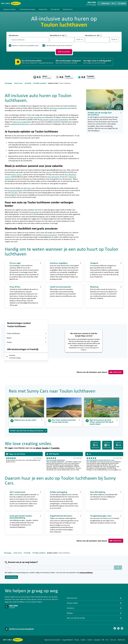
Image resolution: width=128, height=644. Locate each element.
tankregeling (34, 212)
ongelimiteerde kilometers (20, 124)
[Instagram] (118, 628)
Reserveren (116, 372)
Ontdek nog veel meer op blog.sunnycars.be (28, 431)
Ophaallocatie (14, 35)
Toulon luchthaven (26, 333)
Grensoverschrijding (15, 191)
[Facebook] (115, 628)
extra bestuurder (53, 177)
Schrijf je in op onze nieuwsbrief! (21, 629)
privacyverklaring (86, 573)
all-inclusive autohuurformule (60, 108)
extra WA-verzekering (34, 117)
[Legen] (47, 40)
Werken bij (121, 640)
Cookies (83, 640)
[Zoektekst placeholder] (59, 568)
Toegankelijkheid (67, 640)
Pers (107, 640)
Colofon (90, 640)
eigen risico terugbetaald (22, 122)
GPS (63, 177)
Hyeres (26, 338)
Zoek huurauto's (64, 52)
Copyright (97, 640)
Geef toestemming (11, 577)
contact (94, 5)
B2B (103, 640)
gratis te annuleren (50, 235)
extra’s (29, 188)
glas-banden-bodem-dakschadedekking (54, 120)
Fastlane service (16, 175)
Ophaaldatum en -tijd (58, 35)
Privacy (77, 640)
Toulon (26, 342)
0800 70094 (13, 606)
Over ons (113, 640)
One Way (15, 193)
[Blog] (122, 628)
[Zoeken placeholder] (118, 568)
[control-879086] (62, 40)
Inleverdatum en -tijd (93, 35)
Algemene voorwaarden (52, 640)
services (49, 172)
